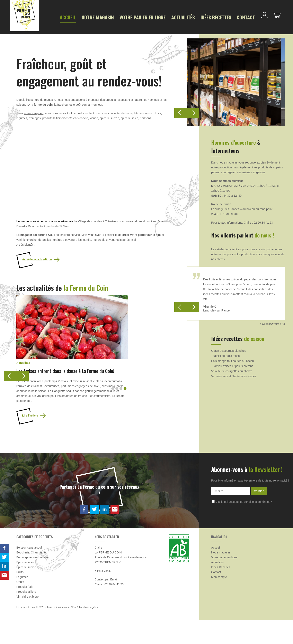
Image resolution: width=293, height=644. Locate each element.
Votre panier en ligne (128, 17)
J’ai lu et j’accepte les (242, 526)
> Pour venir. (103, 595)
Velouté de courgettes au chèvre (232, 369)
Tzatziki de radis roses (225, 354)
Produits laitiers (26, 616)
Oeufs (20, 606)
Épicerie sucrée (26, 591)
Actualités (161, 17)
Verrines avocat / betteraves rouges (234, 374)
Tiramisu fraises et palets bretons (232, 364)
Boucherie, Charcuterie (31, 577)
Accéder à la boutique (37, 257)
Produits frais (25, 611)
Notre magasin (91, 17)
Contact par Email (106, 604)
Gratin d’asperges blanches (229, 348)
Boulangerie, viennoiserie (32, 581)
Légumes (22, 601)
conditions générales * (258, 526)
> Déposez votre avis (272, 322)
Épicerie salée (25, 586)
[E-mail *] (230, 515)
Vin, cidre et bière (28, 621)
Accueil (66, 17)
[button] (21, 374)
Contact (213, 17)
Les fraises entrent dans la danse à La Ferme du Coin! (71, 395)
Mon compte (219, 601)
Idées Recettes (188, 17)
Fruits (20, 596)
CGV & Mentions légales (84, 631)
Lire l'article (30, 440)
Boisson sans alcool (29, 572)
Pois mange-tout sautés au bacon (233, 359)
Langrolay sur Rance (216, 308)
